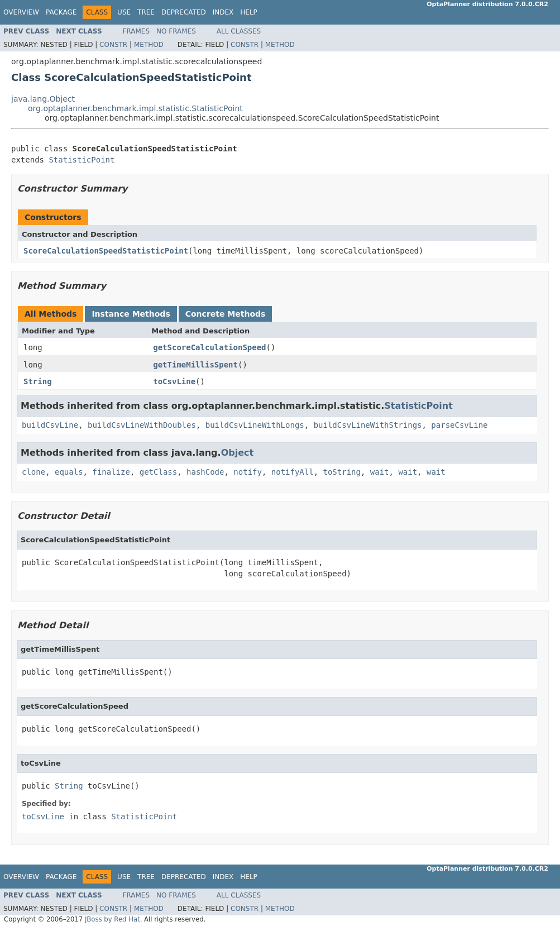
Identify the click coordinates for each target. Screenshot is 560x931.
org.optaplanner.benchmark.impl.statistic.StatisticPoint (135, 108)
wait (380, 472)
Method (149, 45)
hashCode (205, 472)
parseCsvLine (459, 425)
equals (69, 472)
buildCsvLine (50, 425)
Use (124, 12)
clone (33, 472)
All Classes (239, 31)
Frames (137, 31)
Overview (21, 12)
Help (249, 12)
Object (238, 453)
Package (61, 12)
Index (223, 12)
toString (342, 472)
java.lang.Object (43, 99)
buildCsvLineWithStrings (368, 425)
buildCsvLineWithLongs (255, 425)
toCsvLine (174, 381)
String (38, 381)
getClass (158, 472)
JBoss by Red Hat (113, 919)
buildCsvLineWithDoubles (142, 425)
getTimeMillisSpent (195, 365)
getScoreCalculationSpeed (209, 347)
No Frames (176, 31)
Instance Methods (131, 314)
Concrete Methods (226, 314)
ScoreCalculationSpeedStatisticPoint (106, 251)
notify (248, 472)
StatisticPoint (82, 160)
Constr (113, 45)
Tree (146, 12)
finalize (111, 472)
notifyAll (293, 472)
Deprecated (184, 12)
